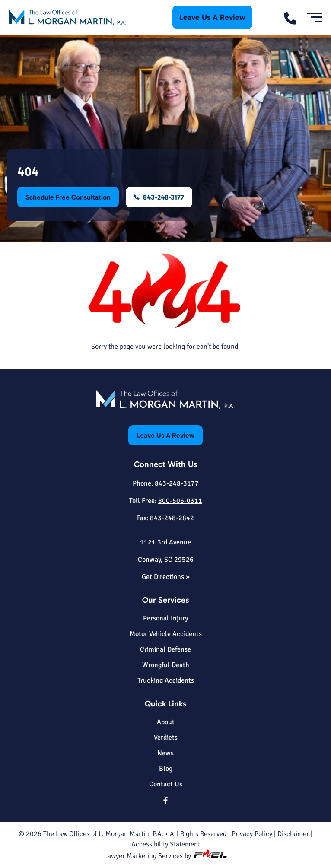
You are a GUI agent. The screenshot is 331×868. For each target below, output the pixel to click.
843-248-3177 (159, 197)
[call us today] (293, 17)
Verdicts (166, 738)
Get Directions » (166, 577)
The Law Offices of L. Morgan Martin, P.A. (103, 834)
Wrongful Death (166, 665)
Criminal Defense (165, 649)
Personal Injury (165, 618)
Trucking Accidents (166, 680)
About (166, 722)
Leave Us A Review (212, 17)
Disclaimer (293, 834)
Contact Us (166, 784)
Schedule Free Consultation (68, 197)
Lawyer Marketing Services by (165, 856)
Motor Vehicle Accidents (166, 634)
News (165, 753)
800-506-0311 (180, 501)
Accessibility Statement (166, 844)
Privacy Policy (252, 834)
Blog (166, 769)
